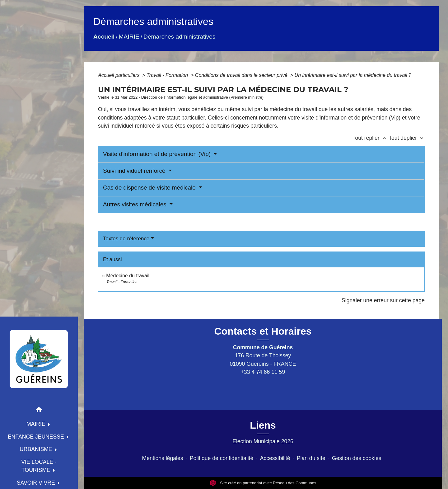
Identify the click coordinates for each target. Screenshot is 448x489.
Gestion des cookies (357, 458)
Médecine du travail (128, 276)
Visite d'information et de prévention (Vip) (158, 154)
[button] (39, 411)
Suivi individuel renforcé (135, 171)
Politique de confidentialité (222, 458)
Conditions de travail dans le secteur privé (242, 75)
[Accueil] (39, 359)
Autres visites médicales (135, 204)
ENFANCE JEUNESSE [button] (37, 437)
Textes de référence (126, 239)
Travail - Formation (168, 75)
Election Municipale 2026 (263, 441)
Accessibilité (275, 458)
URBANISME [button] (37, 449)
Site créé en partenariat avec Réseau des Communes (263, 483)
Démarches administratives (179, 37)
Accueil (104, 37)
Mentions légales (163, 458)
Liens (263, 425)
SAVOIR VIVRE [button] (37, 483)
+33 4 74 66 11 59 (263, 372)
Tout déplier (407, 138)
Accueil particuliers (119, 75)
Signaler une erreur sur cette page (383, 300)
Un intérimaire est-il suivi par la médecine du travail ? (353, 75)
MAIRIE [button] (37, 424)
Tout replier (371, 138)
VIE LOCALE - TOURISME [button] (39, 466)
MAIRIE (129, 37)
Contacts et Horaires (263, 331)
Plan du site (311, 458)
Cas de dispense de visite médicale (150, 188)
